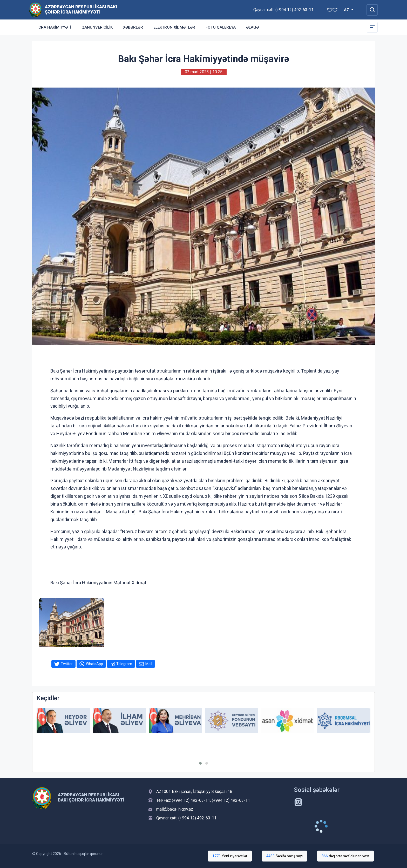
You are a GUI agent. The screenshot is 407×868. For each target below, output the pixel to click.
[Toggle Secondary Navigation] (372, 27)
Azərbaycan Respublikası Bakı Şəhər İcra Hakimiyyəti (81, 9)
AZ (347, 10)
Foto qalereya (221, 27)
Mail (149, 664)
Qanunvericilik (97, 27)
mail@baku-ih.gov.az (175, 809)
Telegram (124, 664)
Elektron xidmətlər (174, 27)
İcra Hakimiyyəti (54, 27)
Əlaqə (252, 27)
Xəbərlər (133, 27)
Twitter (67, 664)
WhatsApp (94, 664)
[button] (200, 763)
